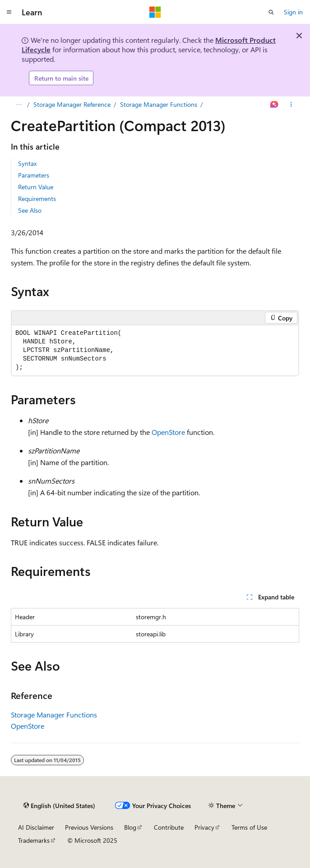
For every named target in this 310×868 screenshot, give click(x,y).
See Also (30, 210)
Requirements (37, 199)
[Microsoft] (155, 12)
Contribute (169, 827)
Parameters (34, 175)
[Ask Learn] (275, 105)
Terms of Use (249, 827)
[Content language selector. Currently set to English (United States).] (59, 805)
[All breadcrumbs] (19, 105)
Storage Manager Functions (159, 104)
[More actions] (291, 105)
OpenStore (168, 432)
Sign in (293, 12)
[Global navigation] (9, 12)
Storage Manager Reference (72, 104)
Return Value (36, 187)
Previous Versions (89, 827)
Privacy (204, 827)
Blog (130, 827)
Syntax (27, 163)
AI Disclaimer (36, 827)
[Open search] (271, 12)
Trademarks (34, 840)
